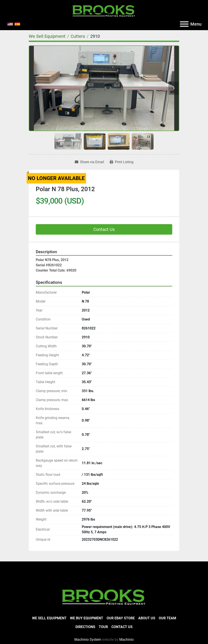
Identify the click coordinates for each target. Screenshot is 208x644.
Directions (85, 627)
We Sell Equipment (49, 618)
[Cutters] (78, 36)
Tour (103, 627)
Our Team (167, 618)
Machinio (126, 640)
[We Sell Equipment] (47, 36)
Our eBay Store (121, 618)
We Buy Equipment (87, 618)
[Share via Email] (89, 162)
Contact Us (104, 229)
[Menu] (184, 24)
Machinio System (88, 640)
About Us (147, 618)
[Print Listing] (122, 162)
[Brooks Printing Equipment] (104, 596)
